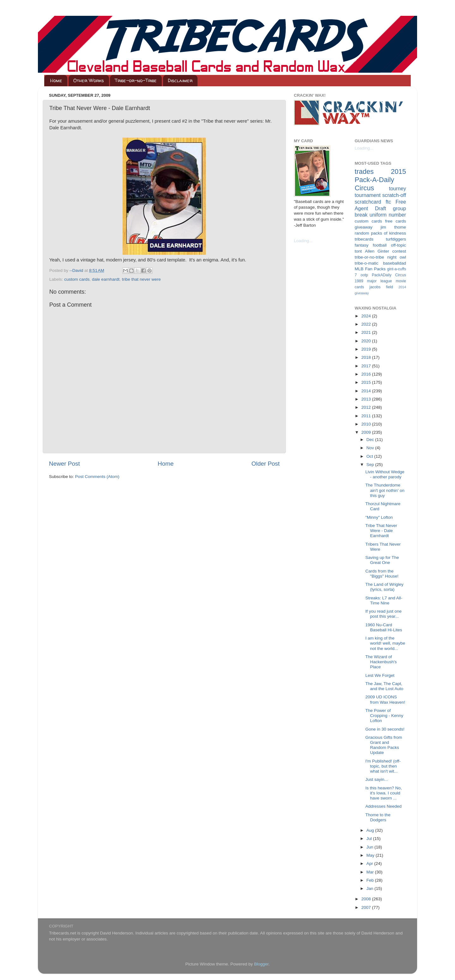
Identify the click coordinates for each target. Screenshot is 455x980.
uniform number (388, 215)
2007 (367, 907)
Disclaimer (180, 80)
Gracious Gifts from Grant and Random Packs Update (384, 745)
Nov (371, 448)
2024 (367, 316)
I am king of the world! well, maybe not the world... (385, 643)
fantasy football (371, 245)
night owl (397, 257)
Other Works (89, 80)
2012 (367, 407)
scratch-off (394, 195)
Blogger (261, 964)
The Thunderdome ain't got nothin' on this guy (385, 490)
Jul (370, 839)
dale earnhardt (106, 279)
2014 (367, 391)
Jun (371, 847)
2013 (367, 399)
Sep (371, 465)
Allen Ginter (377, 251)
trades (364, 171)
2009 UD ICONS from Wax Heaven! (385, 699)
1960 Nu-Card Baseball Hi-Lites (384, 627)
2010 (367, 424)
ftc (388, 202)
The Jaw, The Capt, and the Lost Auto (384, 686)
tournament (368, 195)
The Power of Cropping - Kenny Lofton (384, 716)
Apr (370, 864)
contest (399, 251)
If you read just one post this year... (383, 614)
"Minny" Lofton (379, 517)
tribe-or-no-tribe (370, 257)
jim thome (393, 227)
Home (56, 80)
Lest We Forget (380, 675)
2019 (367, 349)
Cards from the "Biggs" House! (382, 574)
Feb (371, 880)
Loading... (303, 241)
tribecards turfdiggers (381, 239)
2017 (367, 366)
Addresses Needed (383, 806)
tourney (397, 188)
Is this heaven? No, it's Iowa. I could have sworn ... (384, 793)
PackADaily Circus (389, 275)
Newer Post (64, 464)
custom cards (77, 279)
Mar (371, 872)
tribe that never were (141, 279)
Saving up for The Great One (382, 560)
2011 (367, 416)
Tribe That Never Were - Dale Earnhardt (381, 531)
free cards (396, 221)
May (371, 855)
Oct (370, 456)
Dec (371, 440)
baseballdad (394, 263)
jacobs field (381, 287)
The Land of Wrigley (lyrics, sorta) (384, 587)
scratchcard (368, 202)
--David (77, 270)
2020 (367, 341)
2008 (367, 899)
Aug (371, 830)
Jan (371, 888)
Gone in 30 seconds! (385, 729)
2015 (367, 382)
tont (358, 251)
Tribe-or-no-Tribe (136, 80)
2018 (367, 357)
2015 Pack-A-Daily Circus (381, 180)
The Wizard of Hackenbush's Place (381, 662)
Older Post (266, 464)
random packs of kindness (381, 233)
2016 (367, 374)
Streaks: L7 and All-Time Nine (384, 600)
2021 (367, 332)
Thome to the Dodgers (378, 817)
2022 (367, 324)
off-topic (398, 245)
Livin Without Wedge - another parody (385, 474)
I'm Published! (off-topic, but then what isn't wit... (383, 766)
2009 (367, 432)
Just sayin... (376, 779)
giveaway (364, 227)
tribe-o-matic (367, 263)
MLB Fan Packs (370, 269)
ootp (364, 275)
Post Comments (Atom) (97, 477)
